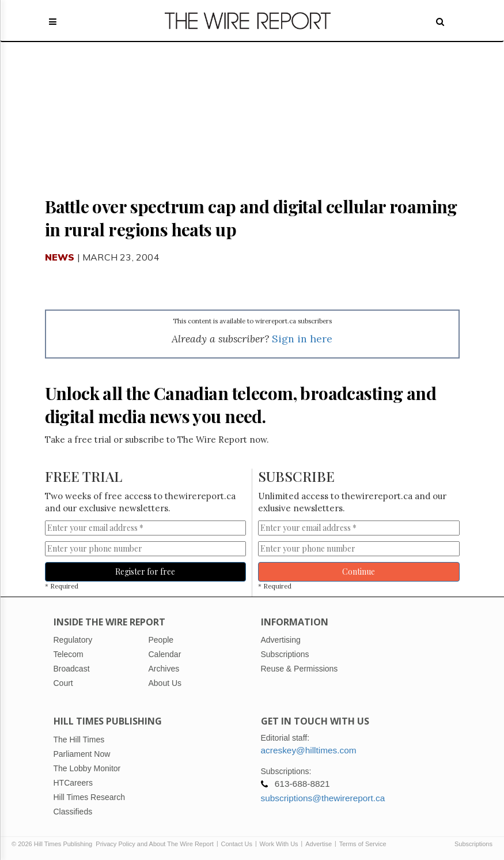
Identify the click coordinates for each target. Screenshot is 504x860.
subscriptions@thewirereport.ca (323, 798)
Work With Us (279, 844)
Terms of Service (363, 844)
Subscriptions (473, 844)
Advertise (319, 844)
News (60, 257)
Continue (359, 572)
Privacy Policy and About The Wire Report (155, 844)
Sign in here (302, 339)
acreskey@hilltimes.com (309, 750)
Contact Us (237, 844)
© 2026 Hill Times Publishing (54, 844)
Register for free (145, 572)
